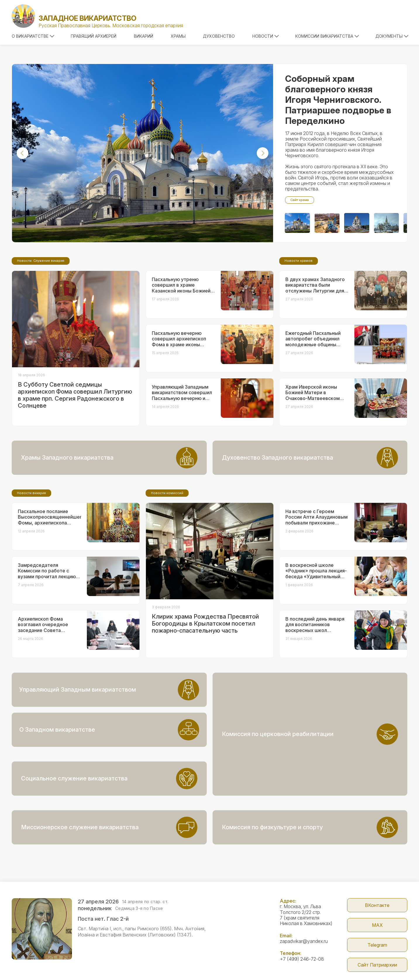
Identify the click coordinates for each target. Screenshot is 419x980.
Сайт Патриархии (377, 935)
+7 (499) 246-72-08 (302, 929)
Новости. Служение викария (41, 309)
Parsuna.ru (316, 963)
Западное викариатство (87, 18)
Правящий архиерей (94, 36)
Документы (392, 36)
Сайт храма (300, 200)
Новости (266, 36)
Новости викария (31, 542)
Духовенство (219, 36)
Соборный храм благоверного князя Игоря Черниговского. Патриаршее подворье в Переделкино (338, 100)
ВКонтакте (377, 875)
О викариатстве (33, 36)
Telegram (377, 915)
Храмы (178, 36)
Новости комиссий (167, 542)
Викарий (144, 36)
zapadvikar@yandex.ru (304, 912)
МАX (377, 895)
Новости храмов (299, 309)
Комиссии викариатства (327, 36)
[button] (23, 153)
